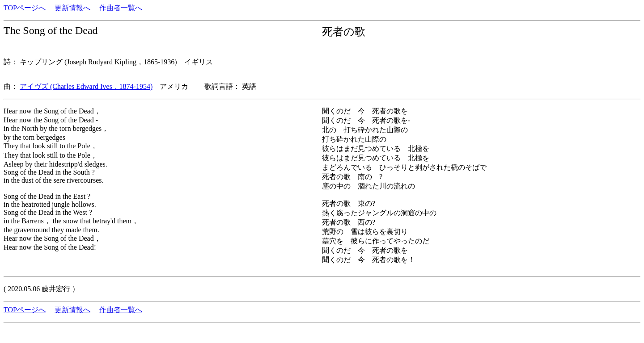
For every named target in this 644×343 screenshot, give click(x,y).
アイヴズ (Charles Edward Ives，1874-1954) (86, 86)
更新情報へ (72, 8)
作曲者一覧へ (121, 8)
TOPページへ (25, 8)
